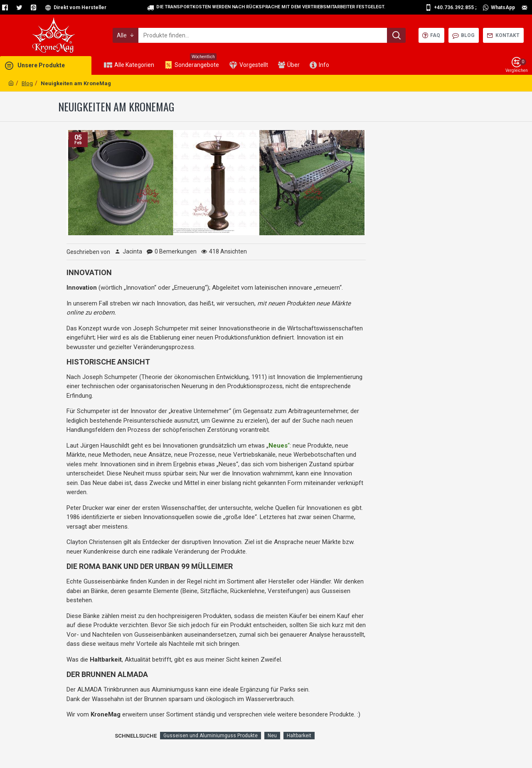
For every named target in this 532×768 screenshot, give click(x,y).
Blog (27, 83)
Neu (272, 736)
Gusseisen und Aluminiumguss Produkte (211, 736)
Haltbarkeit (299, 736)
